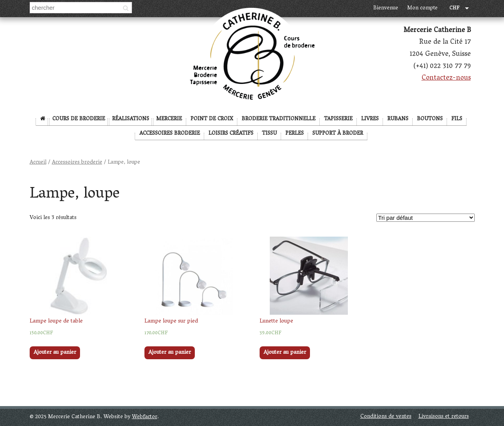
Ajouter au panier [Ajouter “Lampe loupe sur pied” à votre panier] (170, 353)
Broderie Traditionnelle (279, 119)
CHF (454, 9)
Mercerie (169, 119)
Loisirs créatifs (231, 134)
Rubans (398, 119)
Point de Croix (212, 119)
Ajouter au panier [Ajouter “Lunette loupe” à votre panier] (285, 353)
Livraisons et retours (444, 417)
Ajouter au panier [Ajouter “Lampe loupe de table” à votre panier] (55, 353)
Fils (457, 119)
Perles (295, 134)
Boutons (430, 119)
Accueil (38, 163)
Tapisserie (338, 119)
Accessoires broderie (170, 134)
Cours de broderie (79, 119)
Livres (370, 119)
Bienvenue (386, 8)
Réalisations (131, 119)
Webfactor (145, 417)
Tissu (269, 134)
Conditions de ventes (386, 417)
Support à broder (338, 134)
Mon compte (422, 8)
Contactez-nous (446, 78)
